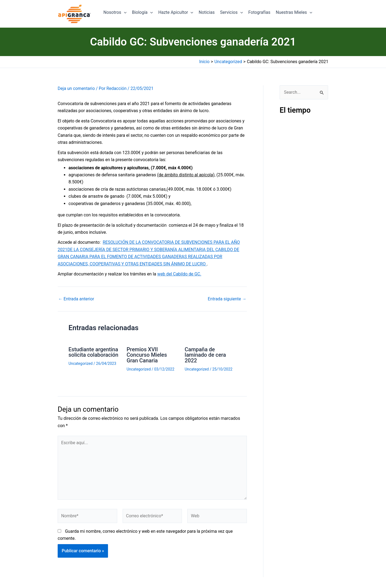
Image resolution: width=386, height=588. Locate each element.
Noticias (207, 12)
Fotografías (259, 12)
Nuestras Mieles (294, 12)
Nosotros (115, 12)
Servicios (231, 12)
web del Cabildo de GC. (179, 274)
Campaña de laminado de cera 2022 (205, 355)
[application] (124, 12)
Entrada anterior (76, 299)
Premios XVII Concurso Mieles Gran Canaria (147, 355)
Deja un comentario (76, 88)
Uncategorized (81, 363)
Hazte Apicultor (176, 12)
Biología (142, 12)
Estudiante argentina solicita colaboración (94, 352)
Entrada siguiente (227, 299)
